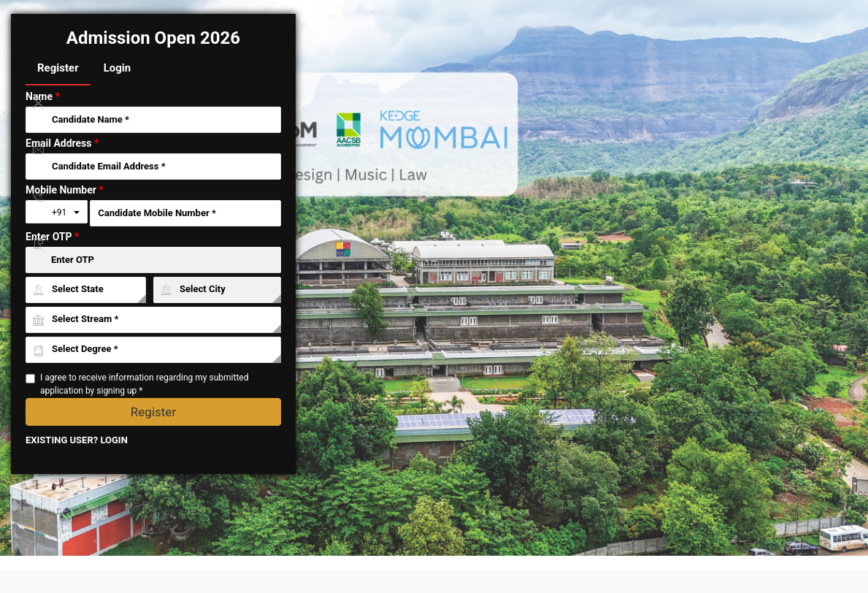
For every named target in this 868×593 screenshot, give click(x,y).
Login (118, 68)
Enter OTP (52, 237)
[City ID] (217, 290)
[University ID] (153, 320)
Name (43, 96)
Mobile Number (65, 190)
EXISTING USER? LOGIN (77, 440)
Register (58, 68)
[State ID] (86, 290)
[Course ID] (153, 350)
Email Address (62, 143)
